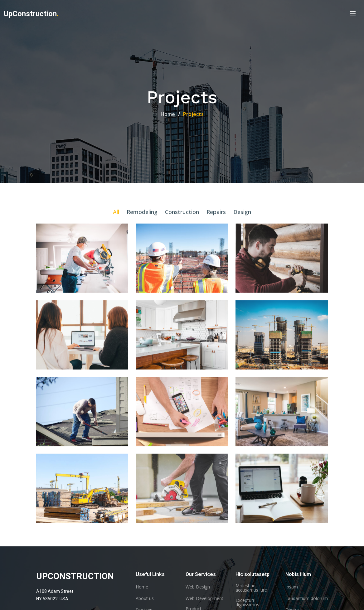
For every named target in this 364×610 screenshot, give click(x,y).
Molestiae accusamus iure (251, 588)
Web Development (204, 598)
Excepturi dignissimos (247, 603)
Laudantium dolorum (307, 598)
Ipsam (292, 587)
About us (145, 598)
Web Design (198, 587)
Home (168, 114)
